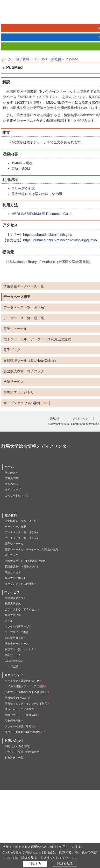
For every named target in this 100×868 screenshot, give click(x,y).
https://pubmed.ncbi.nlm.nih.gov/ (48, 235)
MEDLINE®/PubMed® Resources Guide (42, 214)
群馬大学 (55, 418)
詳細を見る (65, 864)
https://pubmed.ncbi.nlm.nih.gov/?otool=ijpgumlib (60, 240)
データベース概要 (48, 59)
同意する (35, 864)
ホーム (6, 59)
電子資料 (23, 59)
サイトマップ (80, 418)
